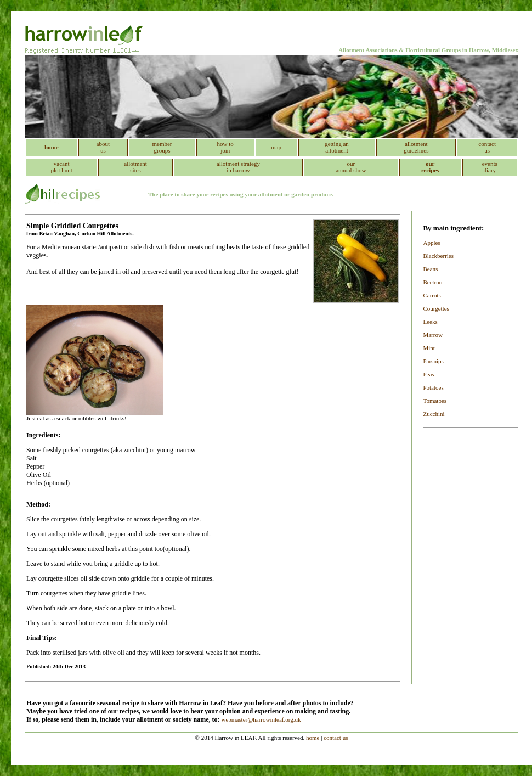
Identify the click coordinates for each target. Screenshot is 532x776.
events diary (490, 167)
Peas (428, 374)
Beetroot (433, 282)
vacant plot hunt (61, 167)
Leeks (430, 322)
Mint (429, 348)
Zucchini (434, 414)
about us (103, 147)
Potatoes (433, 387)
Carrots (432, 295)
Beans (430, 269)
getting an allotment (337, 147)
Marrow (432, 335)
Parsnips (433, 361)
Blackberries (438, 256)
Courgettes (436, 308)
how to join (225, 147)
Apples (431, 243)
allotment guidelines (416, 147)
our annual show (351, 167)
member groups (162, 147)
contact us (487, 147)
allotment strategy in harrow (238, 167)
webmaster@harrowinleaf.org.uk (261, 719)
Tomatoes (435, 401)
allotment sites (135, 167)
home (313, 738)
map (276, 147)
